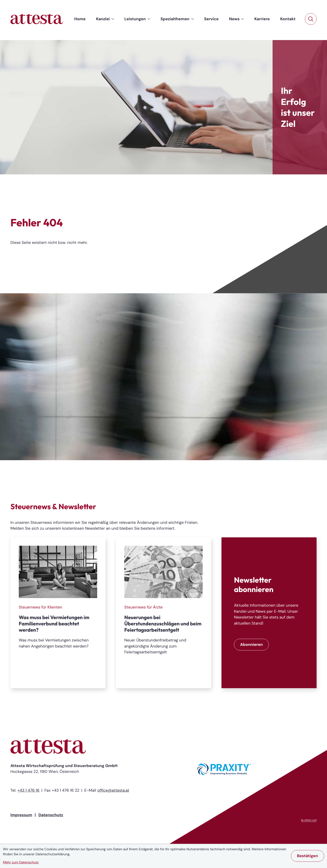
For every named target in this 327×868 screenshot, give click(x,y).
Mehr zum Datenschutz (21, 862)
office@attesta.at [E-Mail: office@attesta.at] (113, 790)
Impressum (21, 815)
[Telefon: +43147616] (28, 791)
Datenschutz (51, 815)
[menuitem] (80, 19)
